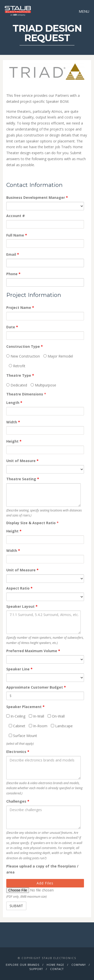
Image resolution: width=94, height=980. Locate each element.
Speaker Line (19, 669)
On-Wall (56, 716)
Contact (57, 969)
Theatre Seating (23, 479)
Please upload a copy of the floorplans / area (42, 869)
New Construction (23, 356)
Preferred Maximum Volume (33, 651)
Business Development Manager (37, 197)
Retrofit (17, 366)
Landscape (62, 726)
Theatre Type (20, 375)
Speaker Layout (22, 606)
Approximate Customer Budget (36, 687)
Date (12, 327)
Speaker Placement (25, 707)
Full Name (17, 235)
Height (14, 441)
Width (13, 422)
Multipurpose (43, 385)
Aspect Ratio (19, 588)
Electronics (18, 752)
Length (14, 403)
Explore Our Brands (23, 965)
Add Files (45, 883)
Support (36, 969)
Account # (16, 216)
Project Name (20, 307)
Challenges (18, 801)
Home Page (55, 965)
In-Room (38, 726)
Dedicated (17, 385)
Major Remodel (58, 356)
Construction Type (25, 346)
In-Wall (36, 716)
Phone (13, 274)
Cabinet (17, 726)
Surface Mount (23, 736)
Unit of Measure (22, 461)
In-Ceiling (16, 716)
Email (13, 254)
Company (79, 965)
